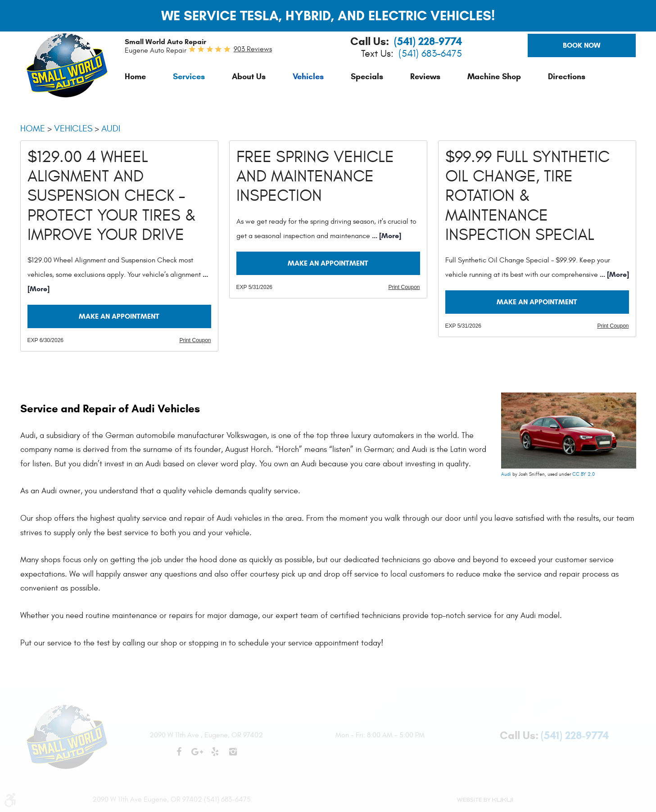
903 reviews (253, 49)
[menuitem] (135, 77)
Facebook (179, 756)
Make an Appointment (119, 316)
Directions (567, 77)
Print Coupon (195, 340)
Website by (485, 800)
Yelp (215, 756)
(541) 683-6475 (430, 54)
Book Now (582, 45)
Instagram (233, 756)
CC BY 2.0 (584, 474)
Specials (367, 77)
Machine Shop (494, 77)
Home (135, 77)
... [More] (386, 236)
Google (197, 756)
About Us (249, 77)
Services (189, 77)
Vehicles (308, 77)
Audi (111, 129)
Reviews (425, 77)
